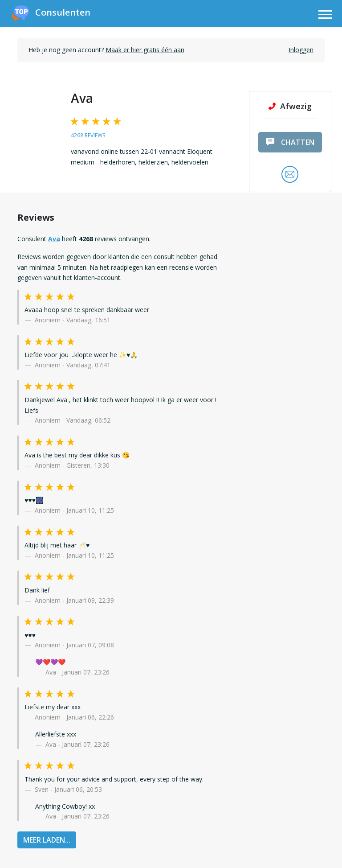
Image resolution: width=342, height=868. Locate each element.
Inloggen (301, 50)
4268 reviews (88, 135)
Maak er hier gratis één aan (145, 50)
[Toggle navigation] (325, 16)
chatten (290, 142)
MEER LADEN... (47, 840)
